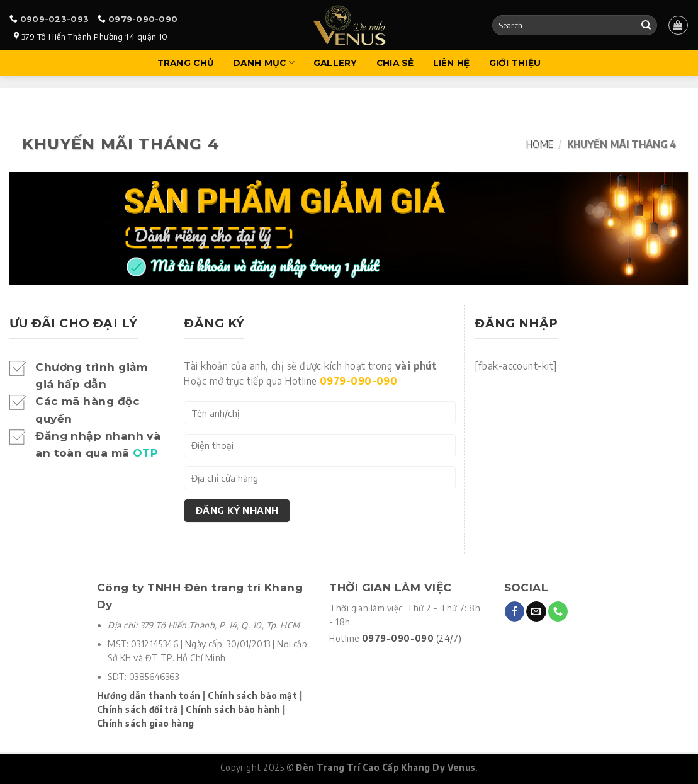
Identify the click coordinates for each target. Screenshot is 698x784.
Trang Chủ (186, 63)
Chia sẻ (395, 63)
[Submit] (646, 25)
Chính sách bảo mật (252, 696)
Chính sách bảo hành (233, 709)
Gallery (335, 63)
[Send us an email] (536, 611)
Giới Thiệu (515, 63)
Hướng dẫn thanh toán (149, 696)
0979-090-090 (143, 19)
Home (540, 144)
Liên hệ (452, 63)
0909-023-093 (54, 19)
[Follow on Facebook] (515, 611)
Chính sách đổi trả (138, 709)
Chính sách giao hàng (146, 723)
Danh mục (264, 63)
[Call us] (558, 611)
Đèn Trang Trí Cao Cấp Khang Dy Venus (386, 767)
